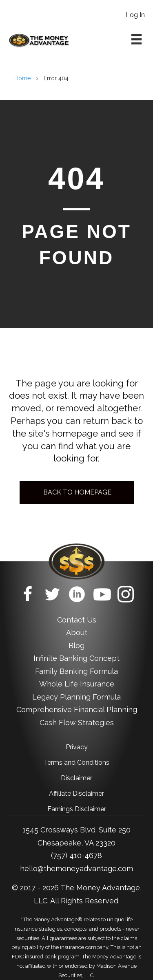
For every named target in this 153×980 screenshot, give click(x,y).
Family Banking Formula (76, 671)
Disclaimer (76, 778)
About (77, 632)
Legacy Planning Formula (76, 697)
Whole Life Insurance (77, 684)
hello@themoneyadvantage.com (76, 869)
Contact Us (77, 620)
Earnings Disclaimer (77, 809)
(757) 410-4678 (76, 855)
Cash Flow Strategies (77, 723)
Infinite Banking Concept (76, 658)
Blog (76, 646)
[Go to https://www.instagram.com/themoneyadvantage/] (126, 596)
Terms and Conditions (76, 763)
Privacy (77, 747)
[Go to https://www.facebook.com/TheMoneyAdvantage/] (28, 596)
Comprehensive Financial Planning (77, 710)
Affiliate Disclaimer (76, 793)
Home (22, 78)
